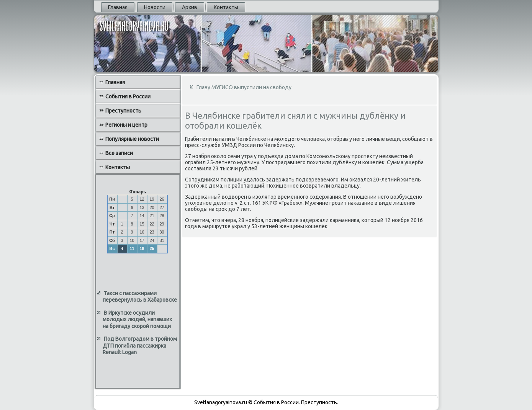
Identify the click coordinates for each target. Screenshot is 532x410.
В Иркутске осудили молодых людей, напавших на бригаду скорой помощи (137, 319)
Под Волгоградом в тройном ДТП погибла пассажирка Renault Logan (140, 345)
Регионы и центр (126, 125)
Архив (190, 7)
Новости (155, 7)
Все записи (119, 153)
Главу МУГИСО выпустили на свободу (244, 87)
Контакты (226, 7)
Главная (118, 7)
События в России (128, 96)
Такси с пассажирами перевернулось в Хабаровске (140, 297)
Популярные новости (132, 139)
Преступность (123, 111)
